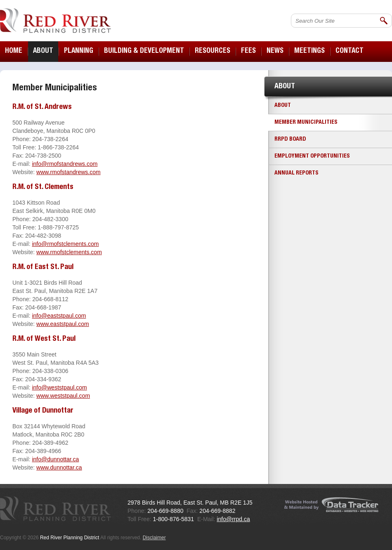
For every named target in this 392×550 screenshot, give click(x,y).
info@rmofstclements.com (65, 244)
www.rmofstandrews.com (68, 172)
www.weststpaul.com (63, 396)
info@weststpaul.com (59, 387)
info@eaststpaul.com (59, 316)
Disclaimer (154, 538)
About (283, 106)
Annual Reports (296, 173)
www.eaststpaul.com (63, 324)
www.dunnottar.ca (59, 467)
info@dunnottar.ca (55, 459)
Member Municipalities (306, 123)
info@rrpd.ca (233, 519)
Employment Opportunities (312, 156)
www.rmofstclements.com (69, 252)
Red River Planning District (55, 21)
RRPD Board (290, 139)
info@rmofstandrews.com (65, 164)
